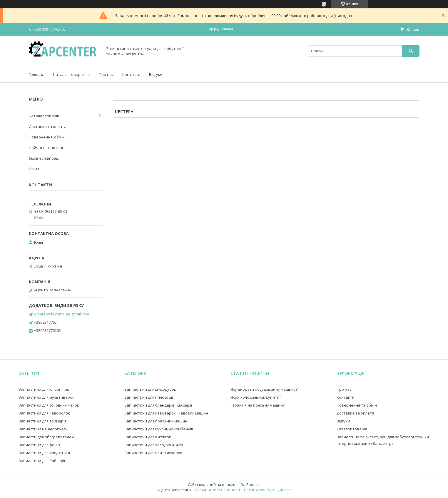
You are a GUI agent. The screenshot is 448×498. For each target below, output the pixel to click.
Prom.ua (253, 485)
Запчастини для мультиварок (46, 397)
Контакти (131, 74)
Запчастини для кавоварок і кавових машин (166, 413)
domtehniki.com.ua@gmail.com (62, 314)
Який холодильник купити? (256, 397)
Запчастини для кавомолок (44, 413)
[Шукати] (411, 51)
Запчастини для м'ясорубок (150, 389)
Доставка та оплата (48, 126)
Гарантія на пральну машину (258, 405)
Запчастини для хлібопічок (44, 389)
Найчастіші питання (48, 148)
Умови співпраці (44, 158)
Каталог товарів (68, 74)
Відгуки (156, 74)
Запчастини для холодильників (154, 445)
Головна (37, 74)
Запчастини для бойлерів (42, 461)
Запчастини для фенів (39, 445)
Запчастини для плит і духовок (153, 453)
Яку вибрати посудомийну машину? (264, 389)
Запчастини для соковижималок (49, 405)
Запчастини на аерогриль (43, 429)
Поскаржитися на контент (218, 490)
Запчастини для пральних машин (156, 421)
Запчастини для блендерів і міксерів (158, 405)
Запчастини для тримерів (43, 421)
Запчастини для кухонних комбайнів (159, 429)
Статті (35, 169)
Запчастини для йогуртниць (45, 453)
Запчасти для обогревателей (46, 437)
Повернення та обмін (357, 405)
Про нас (106, 74)
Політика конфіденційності (267, 490)
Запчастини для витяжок (148, 437)
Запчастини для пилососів (149, 397)
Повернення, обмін (47, 137)
